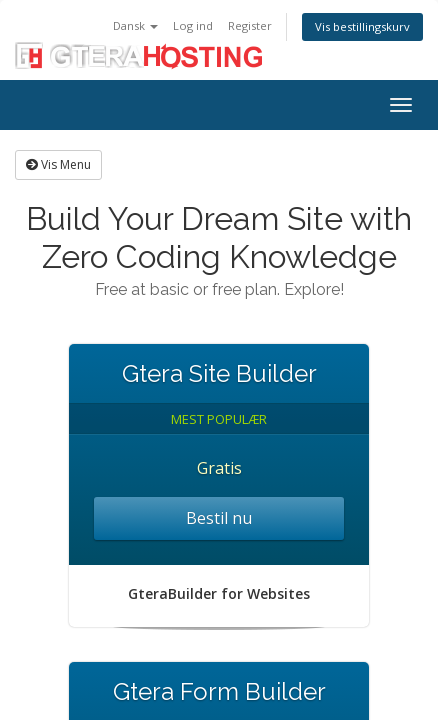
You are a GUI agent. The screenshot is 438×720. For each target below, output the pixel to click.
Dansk (135, 25)
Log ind (193, 25)
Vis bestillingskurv (362, 26)
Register (250, 25)
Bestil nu (219, 518)
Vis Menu (58, 164)
